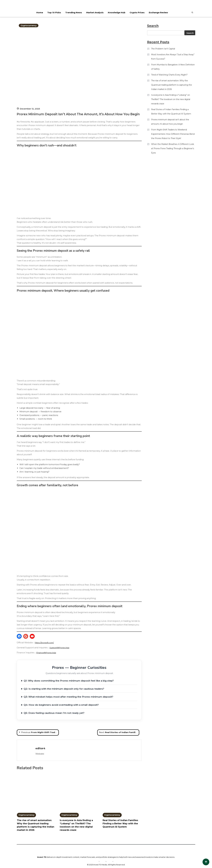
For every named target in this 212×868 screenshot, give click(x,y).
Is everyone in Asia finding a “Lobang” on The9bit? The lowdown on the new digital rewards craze (171, 99)
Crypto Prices (137, 12)
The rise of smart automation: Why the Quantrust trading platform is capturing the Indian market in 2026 (172, 85)
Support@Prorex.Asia (61, 648)
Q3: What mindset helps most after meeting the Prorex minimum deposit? (68, 697)
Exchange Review (158, 12)
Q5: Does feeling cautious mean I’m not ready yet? (54, 713)
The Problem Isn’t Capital (163, 49)
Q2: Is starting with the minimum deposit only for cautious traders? (64, 689)
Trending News (73, 12)
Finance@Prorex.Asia (47, 653)
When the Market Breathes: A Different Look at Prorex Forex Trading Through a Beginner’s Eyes (173, 148)
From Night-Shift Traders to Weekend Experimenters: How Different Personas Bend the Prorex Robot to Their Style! (173, 134)
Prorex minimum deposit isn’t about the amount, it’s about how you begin (170, 122)
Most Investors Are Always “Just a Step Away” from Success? (173, 57)
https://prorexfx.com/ (46, 643)
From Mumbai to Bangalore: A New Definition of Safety (173, 67)
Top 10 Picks (54, 12)
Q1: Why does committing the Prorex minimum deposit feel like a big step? (69, 681)
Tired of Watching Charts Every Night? (169, 75)
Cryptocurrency (29, 25)
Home (40, 12)
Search (190, 33)
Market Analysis (95, 12)
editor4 (40, 748)
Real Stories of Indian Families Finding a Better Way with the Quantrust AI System (120, 824)
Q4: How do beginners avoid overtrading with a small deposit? (61, 705)
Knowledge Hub (116, 12)
